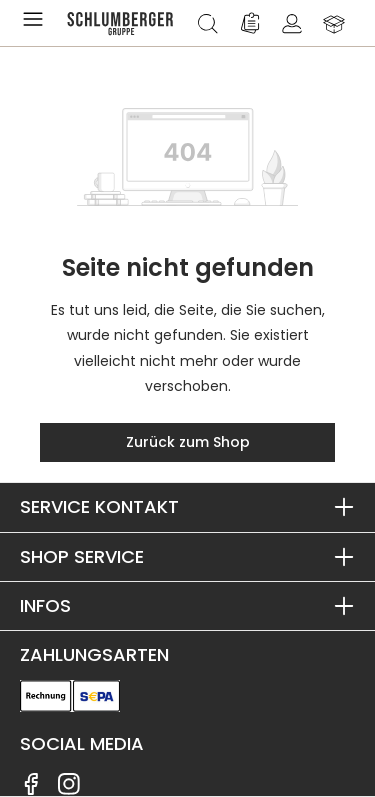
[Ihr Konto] (292, 23)
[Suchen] (208, 23)
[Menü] (37, 23)
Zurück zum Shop (188, 442)
